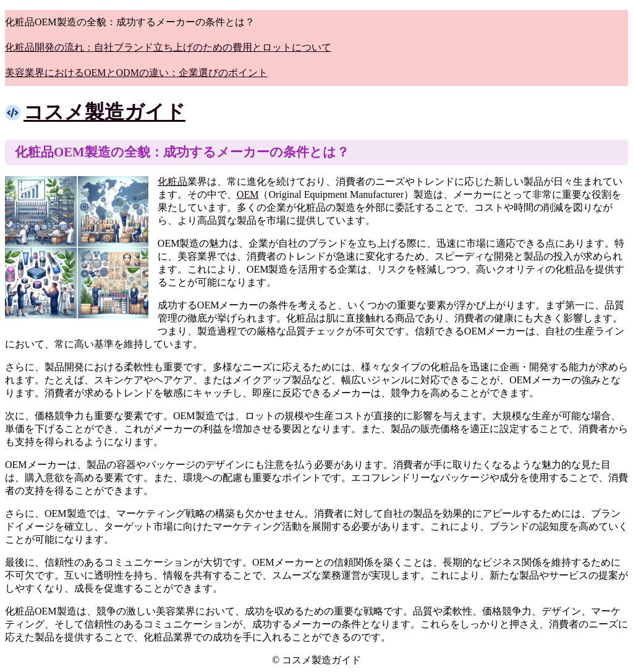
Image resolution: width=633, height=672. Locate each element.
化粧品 (172, 181)
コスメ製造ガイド (104, 112)
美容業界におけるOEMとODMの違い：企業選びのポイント (136, 73)
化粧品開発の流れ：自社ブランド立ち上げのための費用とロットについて (168, 47)
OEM (248, 194)
